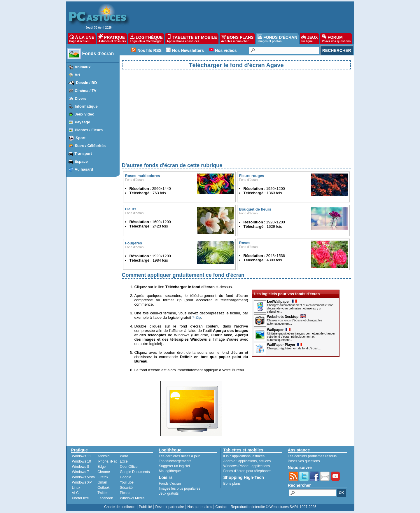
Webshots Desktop (287, 317)
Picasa (125, 493)
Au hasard (84, 169)
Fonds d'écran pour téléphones (247, 471)
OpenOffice (129, 467)
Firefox (103, 477)
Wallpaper (279, 330)
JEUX (309, 38)
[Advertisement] (236, 121)
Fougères (134, 243)
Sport (80, 138)
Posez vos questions (304, 461)
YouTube (127, 482)
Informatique (86, 106)
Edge (101, 467)
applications (241, 456)
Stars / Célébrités (90, 146)
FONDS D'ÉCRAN (277, 38)
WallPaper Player (285, 345)
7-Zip (197, 317)
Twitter (103, 493)
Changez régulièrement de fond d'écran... (294, 348)
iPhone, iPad (107, 461)
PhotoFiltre (80, 498)
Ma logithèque (170, 471)
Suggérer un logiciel (174, 466)
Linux (76, 488)
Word (124, 456)
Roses (245, 243)
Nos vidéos (226, 50)
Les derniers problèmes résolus (312, 456)
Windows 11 (82, 456)
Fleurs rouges (252, 176)
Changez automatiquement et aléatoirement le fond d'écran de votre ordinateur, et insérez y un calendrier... (300, 308)
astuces (259, 456)
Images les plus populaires (180, 489)
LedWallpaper (282, 302)
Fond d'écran (134, 180)
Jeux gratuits (169, 493)
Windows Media (132, 498)
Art (77, 75)
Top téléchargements (175, 461)
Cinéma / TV (85, 91)
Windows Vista (83, 477)
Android (103, 456)
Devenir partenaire (170, 507)
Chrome (104, 472)
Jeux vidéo (84, 114)
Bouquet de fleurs (255, 209)
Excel (124, 461)
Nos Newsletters (188, 50)
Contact (221, 507)
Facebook (105, 498)
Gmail (102, 482)
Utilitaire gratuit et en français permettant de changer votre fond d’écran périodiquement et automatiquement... (301, 337)
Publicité (145, 507)
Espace (81, 161)
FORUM (336, 38)
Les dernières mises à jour (180, 456)
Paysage (82, 122)
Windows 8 (81, 467)
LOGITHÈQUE (146, 38)
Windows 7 (81, 472)
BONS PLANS (237, 38)
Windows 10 (82, 461)
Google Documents (135, 472)
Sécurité (126, 488)
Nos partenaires (200, 507)
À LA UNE (82, 38)
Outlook (103, 488)
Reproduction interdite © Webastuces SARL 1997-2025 (274, 507)
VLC (75, 493)
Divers (80, 98)
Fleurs (131, 209)
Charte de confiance (120, 507)
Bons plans (232, 484)
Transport (83, 154)
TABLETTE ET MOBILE (192, 38)
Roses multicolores (143, 176)
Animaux (83, 67)
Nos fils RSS (149, 50)
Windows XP (82, 482)
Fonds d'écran (98, 54)
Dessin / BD (86, 83)
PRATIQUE (112, 38)
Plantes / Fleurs (89, 130)
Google (126, 477)
